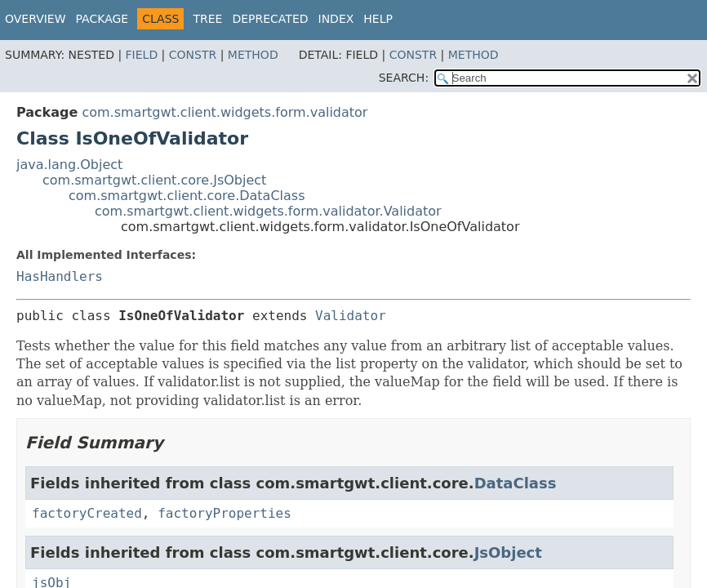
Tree (207, 19)
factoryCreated (87, 513)
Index (336, 19)
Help (378, 19)
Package (102, 19)
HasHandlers (60, 276)
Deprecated (270, 19)
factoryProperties (225, 513)
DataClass (516, 483)
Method (253, 55)
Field (142, 55)
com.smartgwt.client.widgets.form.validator (225, 112)
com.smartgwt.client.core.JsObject (154, 180)
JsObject (508, 552)
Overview (36, 19)
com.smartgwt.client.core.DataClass (187, 196)
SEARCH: (404, 78)
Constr (193, 55)
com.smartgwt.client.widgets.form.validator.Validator (268, 211)
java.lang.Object (69, 165)
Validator (351, 316)
